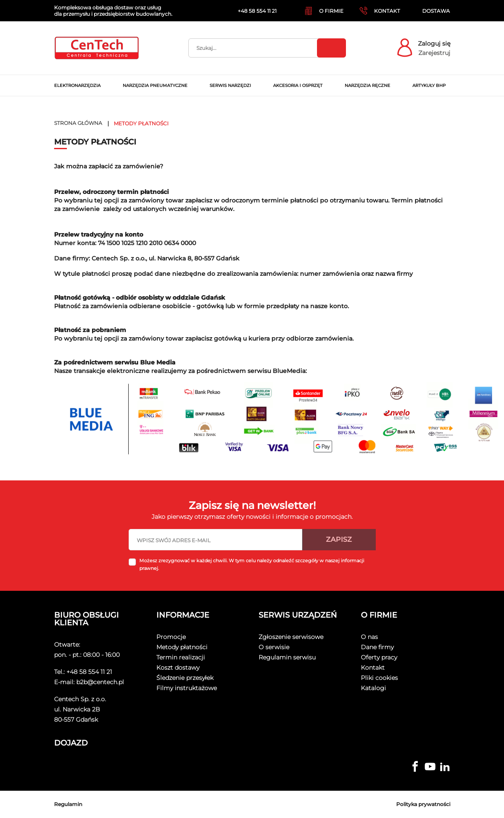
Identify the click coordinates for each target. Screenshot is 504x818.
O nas (369, 637)
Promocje (171, 637)
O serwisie (274, 647)
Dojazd (71, 743)
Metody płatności (182, 647)
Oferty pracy (379, 657)
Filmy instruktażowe (187, 688)
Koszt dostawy (178, 668)
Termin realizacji (181, 657)
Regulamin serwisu (287, 657)
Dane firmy (377, 647)
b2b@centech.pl (100, 682)
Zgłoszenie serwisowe (291, 637)
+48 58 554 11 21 (89, 672)
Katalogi (373, 688)
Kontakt (373, 668)
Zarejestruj (434, 53)
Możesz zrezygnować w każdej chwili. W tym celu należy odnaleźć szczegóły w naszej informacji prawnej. (252, 564)
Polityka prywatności (423, 804)
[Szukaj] (267, 48)
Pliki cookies (379, 678)
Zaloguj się (434, 43)
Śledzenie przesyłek (185, 678)
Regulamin (68, 804)
